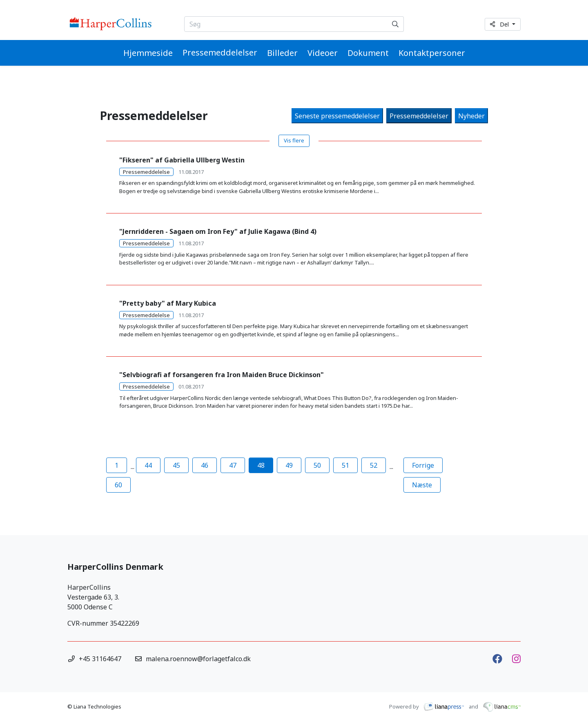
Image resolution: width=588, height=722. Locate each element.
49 (289, 465)
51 (345, 465)
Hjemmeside (148, 53)
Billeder (282, 53)
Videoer (323, 53)
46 (205, 465)
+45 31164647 (100, 659)
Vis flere (294, 140)
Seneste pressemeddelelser (337, 116)
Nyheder (471, 116)
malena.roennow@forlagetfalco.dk (198, 659)
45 (176, 465)
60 (118, 485)
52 (374, 465)
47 (233, 465)
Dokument (368, 53)
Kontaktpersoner (432, 53)
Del (500, 24)
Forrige (427, 465)
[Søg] (395, 24)
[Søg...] (286, 24)
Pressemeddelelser (220, 52)
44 (148, 465)
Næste (426, 484)
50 (317, 465)
